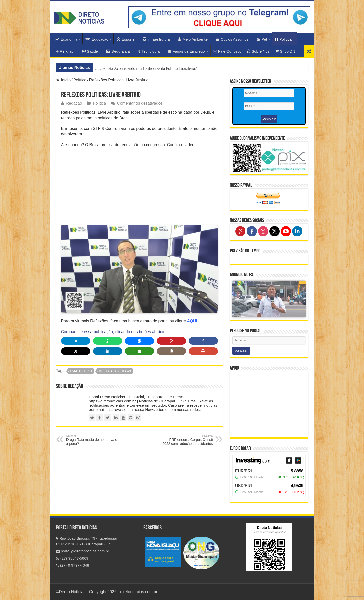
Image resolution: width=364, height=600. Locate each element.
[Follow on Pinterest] (240, 231)
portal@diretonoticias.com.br (83, 551)
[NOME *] (269, 93)
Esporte (126, 39)
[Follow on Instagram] (263, 231)
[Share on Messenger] (140, 342)
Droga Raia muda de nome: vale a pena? (92, 442)
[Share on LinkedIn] (108, 353)
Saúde (90, 51)
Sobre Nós (258, 51)
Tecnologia (149, 51)
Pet (262, 39)
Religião (65, 51)
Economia (66, 39)
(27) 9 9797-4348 (73, 565)
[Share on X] (76, 353)
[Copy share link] (171, 353)
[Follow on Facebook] (252, 231)
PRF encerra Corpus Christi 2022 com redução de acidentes (187, 442)
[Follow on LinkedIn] (297, 231)
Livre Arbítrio (81, 373)
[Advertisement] (140, 188)
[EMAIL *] (269, 106)
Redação (74, 103)
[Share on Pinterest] (171, 342)
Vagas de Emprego (186, 51)
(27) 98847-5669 (72, 558)
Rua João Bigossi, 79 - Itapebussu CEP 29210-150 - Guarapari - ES (87, 541)
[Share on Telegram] (76, 342)
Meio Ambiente (193, 39)
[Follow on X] (275, 231)
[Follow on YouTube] (286, 231)
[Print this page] (203, 353)
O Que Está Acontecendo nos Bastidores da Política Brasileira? (146, 68)
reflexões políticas (115, 373)
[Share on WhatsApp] (108, 342)
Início (63, 80)
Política (283, 39)
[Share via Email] (140, 353)
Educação (97, 39)
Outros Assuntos (232, 39)
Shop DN (285, 51)
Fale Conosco (227, 51)
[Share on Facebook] (203, 342)
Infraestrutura (156, 39)
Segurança (118, 51)
